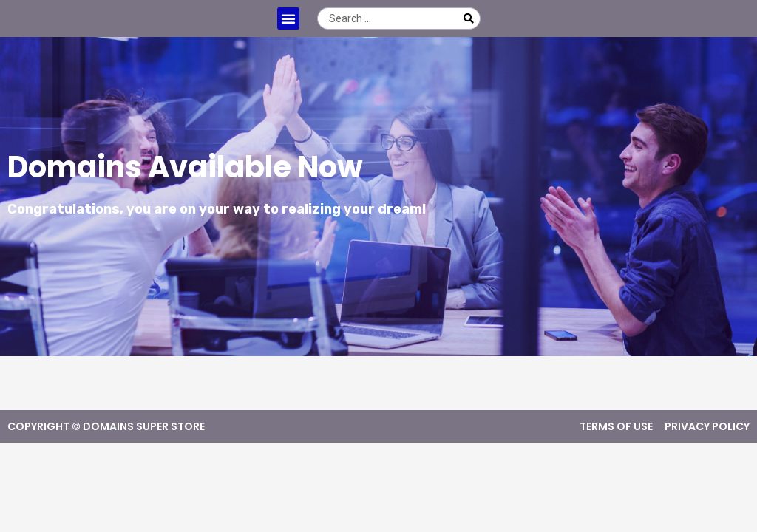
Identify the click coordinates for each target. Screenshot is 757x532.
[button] (288, 18)
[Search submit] (469, 18)
